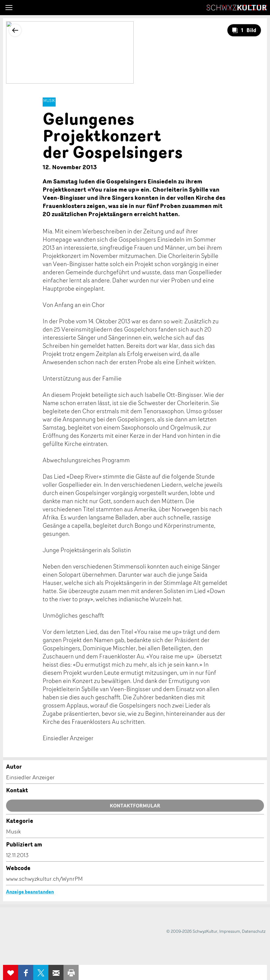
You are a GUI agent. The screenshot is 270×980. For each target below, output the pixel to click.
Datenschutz (254, 931)
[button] (9, 8)
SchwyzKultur (237, 8)
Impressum (230, 931)
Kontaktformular (135, 806)
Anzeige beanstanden (30, 892)
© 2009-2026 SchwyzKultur (192, 931)
